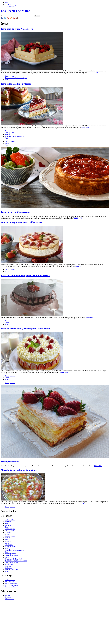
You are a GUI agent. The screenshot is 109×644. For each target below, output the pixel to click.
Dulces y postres (10, 76)
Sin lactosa (8, 568)
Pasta (6, 552)
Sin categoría (9, 564)
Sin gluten (8, 566)
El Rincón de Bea (10, 587)
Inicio (7, 2)
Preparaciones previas (12, 555)
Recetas (7, 595)
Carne (7, 527)
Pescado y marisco (11, 554)
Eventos (7, 534)
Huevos (7, 539)
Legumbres (8, 541)
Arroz (7, 523)
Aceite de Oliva (10, 520)
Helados (7, 134)
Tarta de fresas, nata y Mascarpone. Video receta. (26, 329)
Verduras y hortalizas (11, 570)
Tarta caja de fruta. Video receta (17, 29)
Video (7, 80)
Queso (7, 143)
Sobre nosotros (9, 599)
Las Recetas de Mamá (15, 11)
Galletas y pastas (10, 536)
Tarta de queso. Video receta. (15, 212)
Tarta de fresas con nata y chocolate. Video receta (26, 275)
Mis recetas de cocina (12, 585)
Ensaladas (8, 532)
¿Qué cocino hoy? (10, 6)
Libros (7, 543)
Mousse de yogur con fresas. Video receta (21, 222)
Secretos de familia (11, 583)
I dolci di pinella (10, 580)
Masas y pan (9, 545)
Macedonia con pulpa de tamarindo (19, 470)
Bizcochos (8, 131)
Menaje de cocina (10, 547)
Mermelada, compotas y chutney (15, 136)
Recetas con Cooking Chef (13, 559)
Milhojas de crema (10, 462)
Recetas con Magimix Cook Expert (16, 78)
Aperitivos (8, 522)
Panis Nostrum (9, 582)
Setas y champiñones (11, 563)
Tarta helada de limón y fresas (16, 84)
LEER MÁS (94, 73)
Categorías (8, 4)
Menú (7, 548)
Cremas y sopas (10, 529)
